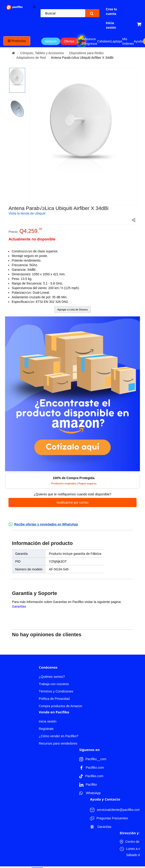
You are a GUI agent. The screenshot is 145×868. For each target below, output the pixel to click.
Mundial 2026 (83, 41)
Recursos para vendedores (58, 743)
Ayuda (138, 41)
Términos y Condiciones (56, 691)
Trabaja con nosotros (54, 684)
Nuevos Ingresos (91, 41)
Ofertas (69, 41)
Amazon (51, 41)
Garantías (19, 606)
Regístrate (46, 729)
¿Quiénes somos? (52, 677)
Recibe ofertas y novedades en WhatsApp (46, 524)
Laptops (117, 41)
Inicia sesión (48, 721)
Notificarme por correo (72, 502)
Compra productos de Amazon (60, 706)
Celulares (104, 41)
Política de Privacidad (54, 699)
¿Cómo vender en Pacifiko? (59, 736)
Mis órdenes (128, 41)
